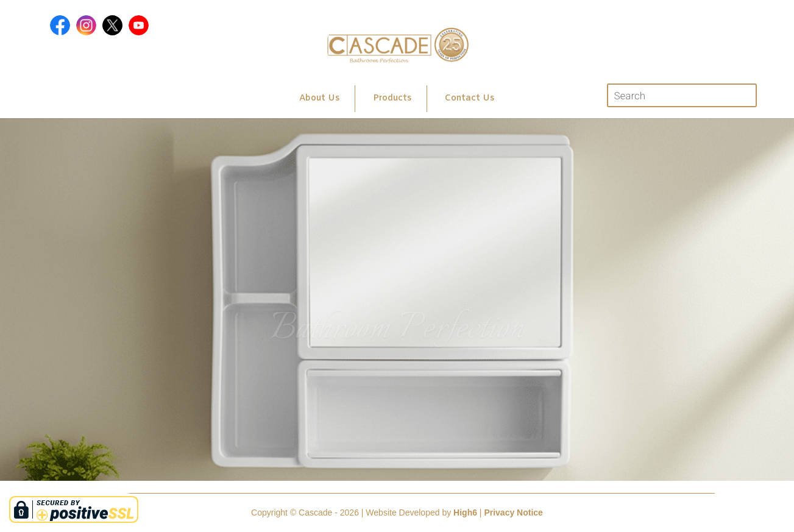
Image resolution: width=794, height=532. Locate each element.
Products (392, 98)
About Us (319, 98)
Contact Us (470, 98)
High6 (465, 512)
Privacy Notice (513, 512)
